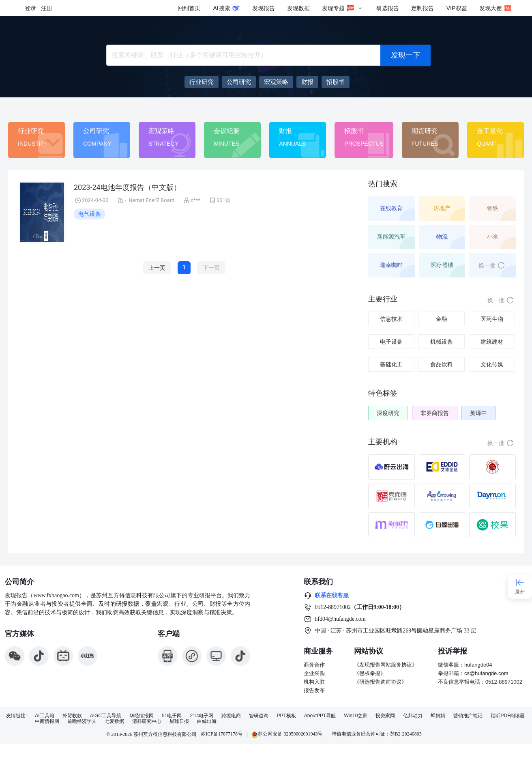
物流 (442, 237)
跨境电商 (231, 716)
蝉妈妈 (438, 716)
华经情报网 (142, 716)
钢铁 (493, 208)
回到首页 (189, 8)
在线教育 (391, 208)
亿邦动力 (413, 716)
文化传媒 (492, 364)
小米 (493, 237)
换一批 (492, 265)
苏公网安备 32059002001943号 (287, 734)
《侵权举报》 (370, 673)
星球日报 (179, 722)
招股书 (354, 131)
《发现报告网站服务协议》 (386, 665)
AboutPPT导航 (320, 716)
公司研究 (96, 131)
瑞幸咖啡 (391, 265)
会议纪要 (227, 131)
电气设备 (90, 214)
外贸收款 (72, 716)
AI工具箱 (44, 716)
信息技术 (391, 319)
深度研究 (388, 413)
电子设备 (391, 342)
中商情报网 (47, 722)
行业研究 (31, 131)
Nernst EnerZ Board (151, 200)
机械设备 (442, 342)
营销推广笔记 (468, 716)
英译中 (478, 413)
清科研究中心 (147, 722)
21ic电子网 (202, 716)
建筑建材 (492, 342)
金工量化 (490, 131)
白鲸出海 (207, 722)
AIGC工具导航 (106, 716)
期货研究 (425, 131)
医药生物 (492, 319)
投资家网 (385, 716)
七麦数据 (114, 722)
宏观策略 (161, 131)
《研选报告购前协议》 (380, 682)
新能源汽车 (391, 237)
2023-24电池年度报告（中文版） (127, 187)
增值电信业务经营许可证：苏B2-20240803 (377, 734)
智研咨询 (259, 716)
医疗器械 (442, 265)
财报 (285, 131)
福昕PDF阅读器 (508, 716)
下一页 (211, 268)
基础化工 (391, 364)
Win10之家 (356, 716)
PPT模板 (286, 716)
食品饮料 (442, 364)
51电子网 (172, 716)
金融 (442, 319)
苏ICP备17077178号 (222, 734)
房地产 (442, 208)
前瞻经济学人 (82, 722)
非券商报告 (435, 413)
